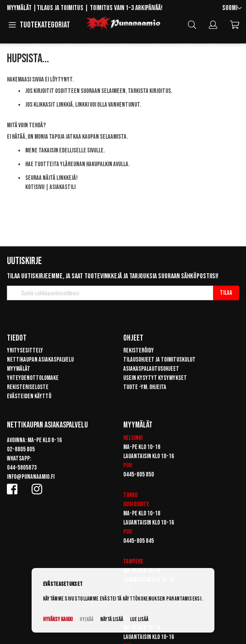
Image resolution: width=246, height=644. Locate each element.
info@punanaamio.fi (31, 477)
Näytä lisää (112, 620)
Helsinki (133, 438)
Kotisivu (35, 187)
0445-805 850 (139, 474)
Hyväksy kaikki (58, 620)
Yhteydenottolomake (33, 378)
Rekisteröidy (139, 350)
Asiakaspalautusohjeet (151, 369)
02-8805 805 (21, 449)
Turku (130, 495)
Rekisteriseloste (28, 387)
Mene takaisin (42, 150)
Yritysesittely (25, 350)
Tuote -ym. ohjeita (145, 387)
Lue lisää (139, 620)
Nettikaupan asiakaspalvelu (40, 360)
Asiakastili (63, 187)
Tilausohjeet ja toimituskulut (159, 360)
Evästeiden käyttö (29, 396)
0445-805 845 (139, 541)
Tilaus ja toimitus (60, 8)
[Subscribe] (226, 293)
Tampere (133, 561)
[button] (232, 8)
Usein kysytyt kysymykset (155, 378)
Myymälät (19, 8)
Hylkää (87, 620)
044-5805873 (22, 468)
